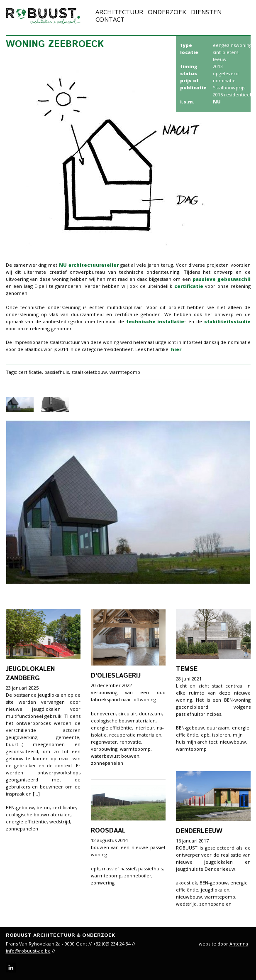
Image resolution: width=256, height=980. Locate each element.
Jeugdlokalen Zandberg (30, 674)
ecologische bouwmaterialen (38, 814)
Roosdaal (108, 831)
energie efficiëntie (26, 822)
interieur (144, 728)
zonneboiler (138, 876)
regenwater (104, 742)
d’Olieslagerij (116, 676)
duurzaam (150, 714)
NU (217, 102)
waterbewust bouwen (115, 756)
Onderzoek (167, 12)
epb (205, 735)
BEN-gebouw (20, 807)
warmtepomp (125, 372)
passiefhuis (57, 372)
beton (43, 807)
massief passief (119, 868)
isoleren (221, 735)
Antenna (239, 944)
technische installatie (155, 321)
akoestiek (187, 883)
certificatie (190, 286)
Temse (187, 669)
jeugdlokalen (215, 890)
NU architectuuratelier (89, 265)
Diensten (206, 12)
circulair (127, 714)
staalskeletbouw (89, 372)
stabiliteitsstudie (227, 321)
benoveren (103, 714)
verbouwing (104, 749)
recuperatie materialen (135, 735)
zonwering (103, 883)
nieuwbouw (233, 742)
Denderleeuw (199, 831)
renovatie (130, 742)
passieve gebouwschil (222, 279)
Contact (110, 19)
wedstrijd (60, 822)
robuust (43, 16)
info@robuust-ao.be (28, 951)
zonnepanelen (22, 829)
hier (176, 349)
